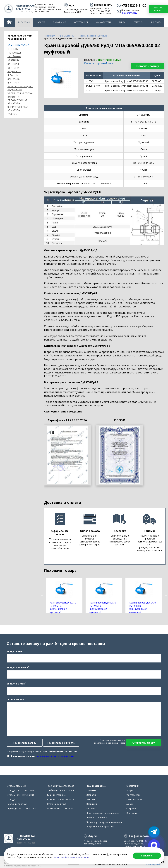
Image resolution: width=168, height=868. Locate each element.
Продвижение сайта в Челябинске (111, 864)
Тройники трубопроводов (60, 786)
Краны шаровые (18, 45)
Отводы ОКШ (14, 800)
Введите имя (14, 651)
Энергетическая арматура (18, 108)
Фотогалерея (81, 22)
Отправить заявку (144, 743)
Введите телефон (18, 667)
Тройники (14, 56)
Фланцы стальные (56, 795)
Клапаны (13, 60)
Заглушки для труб (56, 804)
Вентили (13, 68)
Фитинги (13, 83)
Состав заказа (15, 700)
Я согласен (147, 856)
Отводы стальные (16, 786)
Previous (42, 595)
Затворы (13, 64)
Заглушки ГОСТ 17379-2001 (61, 809)
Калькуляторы (103, 22)
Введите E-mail (16, 684)
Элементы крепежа (20, 93)
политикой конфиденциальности (72, 857)
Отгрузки (138, 22)
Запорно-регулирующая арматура (17, 100)
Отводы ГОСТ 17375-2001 (20, 791)
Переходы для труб (17, 804)
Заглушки (14, 79)
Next (166, 595)
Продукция (24, 22)
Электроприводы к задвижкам (20, 88)
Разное (12, 114)
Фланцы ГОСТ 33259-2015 (60, 800)
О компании (59, 22)
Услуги (41, 22)
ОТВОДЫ (13, 49)
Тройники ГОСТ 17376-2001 (61, 791)
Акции (122, 22)
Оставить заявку (148, 66)
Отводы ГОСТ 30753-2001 (20, 795)
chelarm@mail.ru (129, 13)
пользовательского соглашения (55, 756)
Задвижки (14, 71)
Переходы (14, 53)
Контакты (156, 22)
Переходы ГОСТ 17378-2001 (22, 809)
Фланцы (13, 75)
